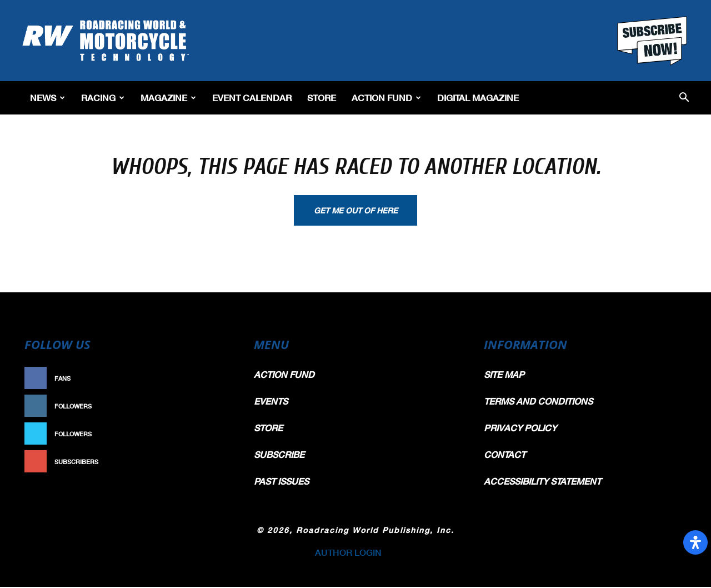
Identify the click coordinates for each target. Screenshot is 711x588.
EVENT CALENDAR (252, 98)
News (47, 98)
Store (322, 98)
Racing (103, 98)
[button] (684, 98)
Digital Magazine (478, 98)
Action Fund (386, 98)
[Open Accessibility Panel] (695, 542)
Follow (215, 407)
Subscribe (209, 463)
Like (221, 379)
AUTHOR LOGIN (348, 553)
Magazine (168, 98)
